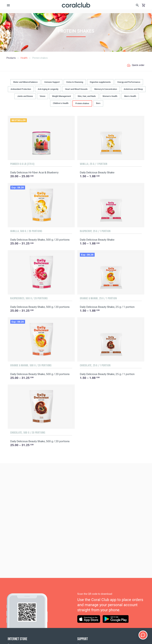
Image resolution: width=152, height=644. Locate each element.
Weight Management (61, 96)
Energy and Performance (129, 82)
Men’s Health (130, 96)
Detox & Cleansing (75, 82)
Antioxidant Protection (21, 89)
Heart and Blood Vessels (76, 89)
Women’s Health (110, 96)
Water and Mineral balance (25, 82)
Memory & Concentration (106, 89)
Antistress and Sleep (133, 89)
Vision (42, 96)
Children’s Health (61, 103)
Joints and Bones (25, 96)
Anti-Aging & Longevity (48, 89)
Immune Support (52, 82)
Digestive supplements (100, 82)
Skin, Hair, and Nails (87, 96)
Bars (98, 103)
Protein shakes (82, 103)
